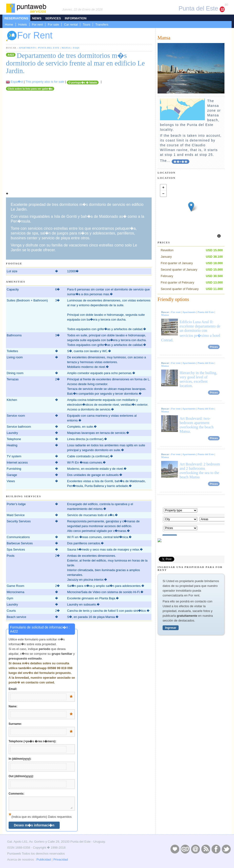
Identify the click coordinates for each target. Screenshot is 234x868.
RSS (206, 849)
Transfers (102, 25)
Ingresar (171, 628)
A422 (11, 55)
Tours (86, 25)
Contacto (195, 849)
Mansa (66, 48)
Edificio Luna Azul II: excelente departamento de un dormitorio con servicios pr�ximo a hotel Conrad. (191, 331)
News (37, 18)
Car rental (71, 25)
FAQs (76, 48)
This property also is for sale (45, 82)
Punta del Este (49, 48)
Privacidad (61, 860)
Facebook (216, 849)
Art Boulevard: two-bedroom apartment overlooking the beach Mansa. (197, 425)
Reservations (16, 18)
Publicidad (44, 860)
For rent (37, 25)
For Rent (29, 36)
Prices (214, 347)
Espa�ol (17, 82)
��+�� (180, 162)
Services (53, 18)
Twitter (226, 849)
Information (76, 18)
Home (9, 25)
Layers (185, 849)
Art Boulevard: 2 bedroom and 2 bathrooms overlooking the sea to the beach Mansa (200, 471)
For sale (53, 25)
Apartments (27, 48)
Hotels (23, 25)
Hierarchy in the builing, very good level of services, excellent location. (198, 379)
